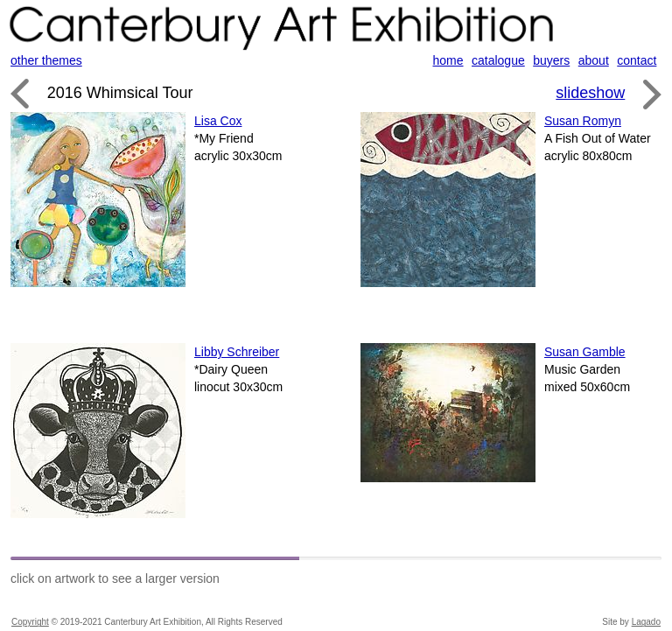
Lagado (646, 622)
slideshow (590, 93)
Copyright (30, 622)
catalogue (498, 60)
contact (637, 60)
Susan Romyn (583, 121)
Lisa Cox (218, 121)
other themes (46, 60)
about (594, 60)
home (448, 60)
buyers (551, 60)
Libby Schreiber (237, 352)
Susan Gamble (585, 352)
